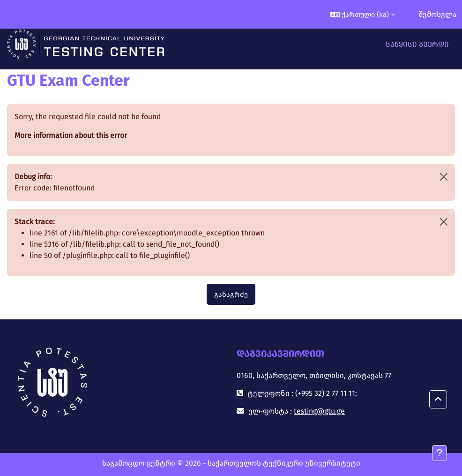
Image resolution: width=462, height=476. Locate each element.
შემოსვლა (437, 14)
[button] (363, 14)
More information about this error (71, 135)
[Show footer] (440, 453)
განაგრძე (231, 295)
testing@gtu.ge (319, 411)
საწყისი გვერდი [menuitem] (417, 44)
